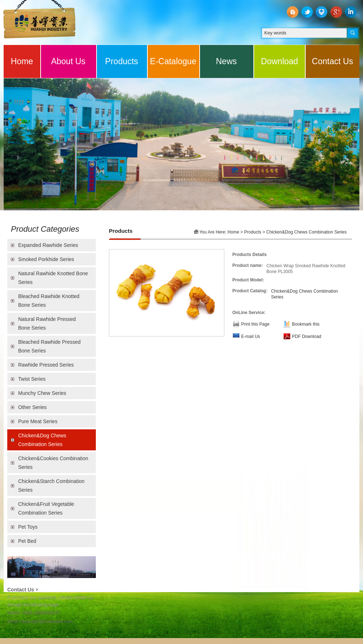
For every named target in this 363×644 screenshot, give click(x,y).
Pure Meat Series (38, 421)
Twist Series (32, 379)
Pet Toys (28, 527)
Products (122, 61)
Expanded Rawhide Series (48, 245)
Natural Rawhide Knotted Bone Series (53, 278)
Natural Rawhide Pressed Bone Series (47, 323)
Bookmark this (306, 324)
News (227, 61)
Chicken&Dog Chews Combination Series (42, 440)
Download (280, 61)
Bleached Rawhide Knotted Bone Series (49, 301)
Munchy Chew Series (42, 393)
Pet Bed (27, 541)
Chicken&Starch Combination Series (51, 486)
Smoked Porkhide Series (46, 259)
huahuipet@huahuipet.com (47, 622)
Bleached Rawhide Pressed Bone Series (49, 346)
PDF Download (307, 337)
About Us (68, 61)
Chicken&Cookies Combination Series (53, 463)
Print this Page (255, 324)
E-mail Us (250, 337)
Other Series (32, 407)
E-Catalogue (173, 61)
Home (22, 61)
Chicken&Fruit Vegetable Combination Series (46, 508)
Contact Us (333, 61)
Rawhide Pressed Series (46, 365)
